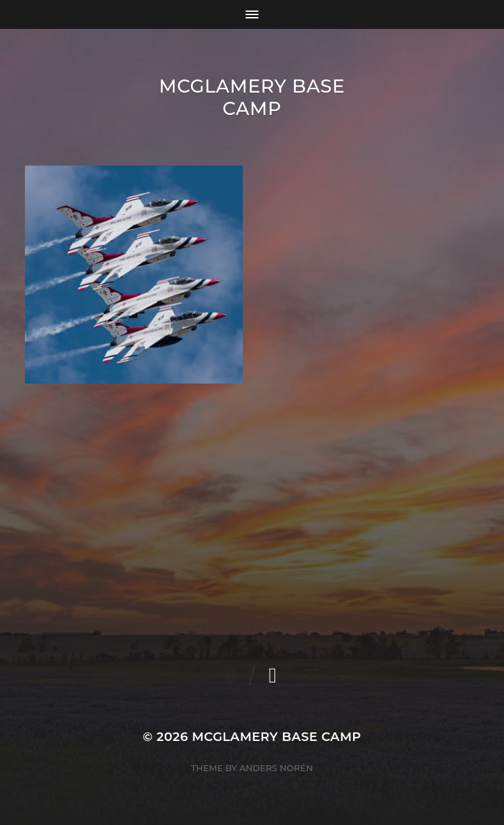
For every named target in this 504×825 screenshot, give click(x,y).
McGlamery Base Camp (252, 97)
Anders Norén (276, 768)
